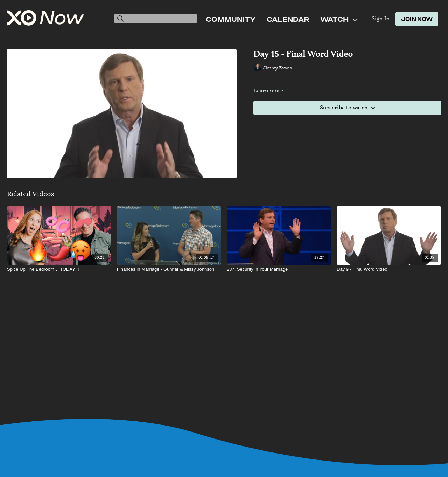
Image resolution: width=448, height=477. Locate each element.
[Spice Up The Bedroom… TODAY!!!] (59, 269)
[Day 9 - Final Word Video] (389, 269)
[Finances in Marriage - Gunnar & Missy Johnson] (169, 269)
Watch (339, 19)
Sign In (381, 19)
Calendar (288, 19)
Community (231, 19)
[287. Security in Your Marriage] (279, 269)
